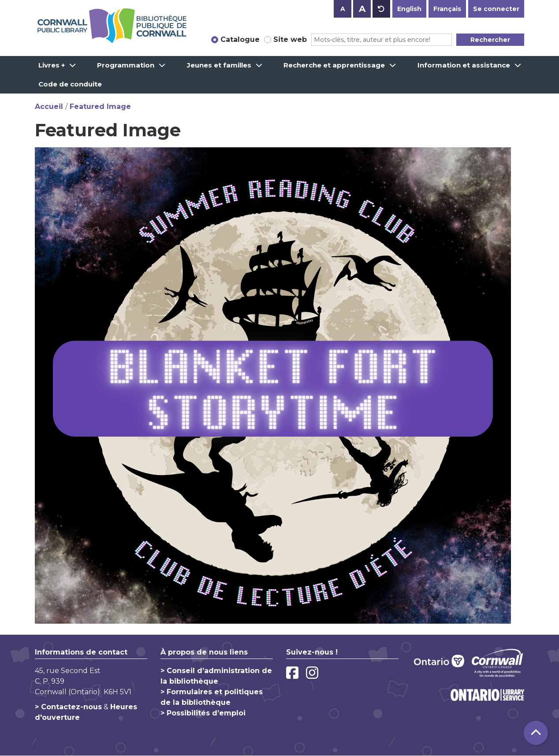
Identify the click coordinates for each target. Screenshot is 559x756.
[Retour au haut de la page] (536, 733)
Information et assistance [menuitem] (464, 65)
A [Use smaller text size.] (343, 9)
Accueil (49, 107)
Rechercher (490, 40)
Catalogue (240, 39)
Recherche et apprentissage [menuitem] (334, 65)
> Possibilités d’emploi (203, 713)
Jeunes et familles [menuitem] (219, 65)
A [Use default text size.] (381, 9)
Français (447, 9)
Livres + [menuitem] (52, 65)
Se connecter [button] (496, 9)
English (409, 9)
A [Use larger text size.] (362, 9)
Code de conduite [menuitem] (70, 84)
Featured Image (100, 107)
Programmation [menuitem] (126, 65)
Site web (290, 39)
